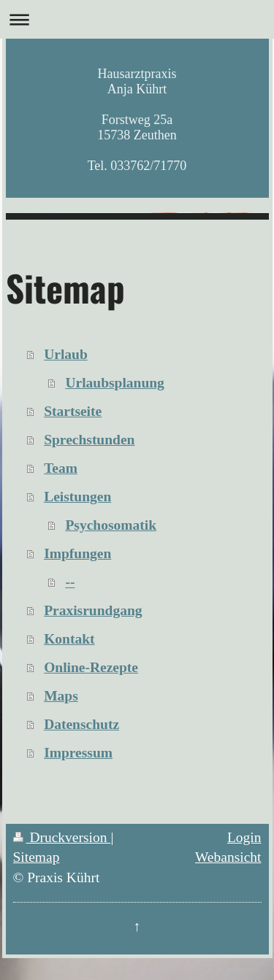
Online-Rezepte (91, 667)
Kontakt (69, 639)
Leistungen (77, 497)
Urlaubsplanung (114, 383)
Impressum (78, 753)
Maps (61, 696)
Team (61, 468)
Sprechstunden (89, 440)
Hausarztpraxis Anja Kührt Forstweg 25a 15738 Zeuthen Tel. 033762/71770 (137, 120)
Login (244, 837)
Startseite (73, 411)
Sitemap (37, 857)
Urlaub (66, 354)
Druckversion (62, 837)
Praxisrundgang (93, 610)
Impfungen (77, 553)
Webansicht (228, 857)
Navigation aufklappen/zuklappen (137, 19)
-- (70, 582)
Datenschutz (81, 724)
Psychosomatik (111, 525)
